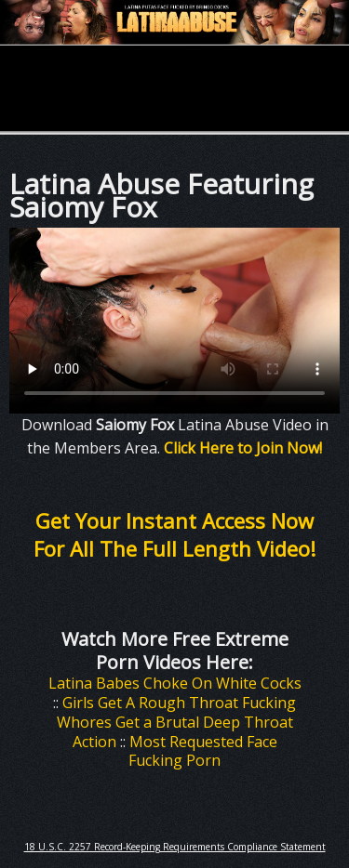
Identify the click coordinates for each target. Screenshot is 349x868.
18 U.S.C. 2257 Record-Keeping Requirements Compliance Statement (175, 847)
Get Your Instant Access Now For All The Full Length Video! (174, 534)
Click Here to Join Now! (243, 448)
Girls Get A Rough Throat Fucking (179, 703)
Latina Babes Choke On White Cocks (175, 683)
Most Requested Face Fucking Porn (203, 751)
